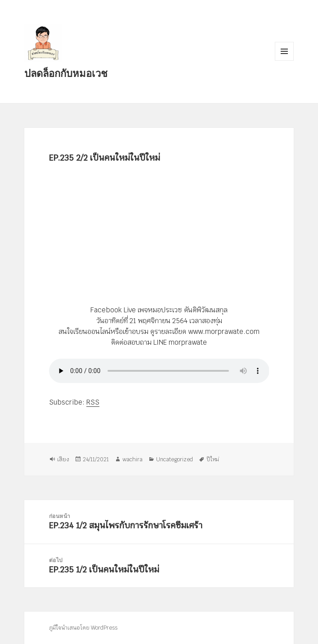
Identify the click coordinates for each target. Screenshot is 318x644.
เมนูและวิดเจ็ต (284, 51)
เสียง (63, 459)
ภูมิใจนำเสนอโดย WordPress (83, 628)
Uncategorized (175, 459)
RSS (93, 402)
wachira (132, 459)
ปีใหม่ (213, 459)
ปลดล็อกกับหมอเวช (66, 73)
